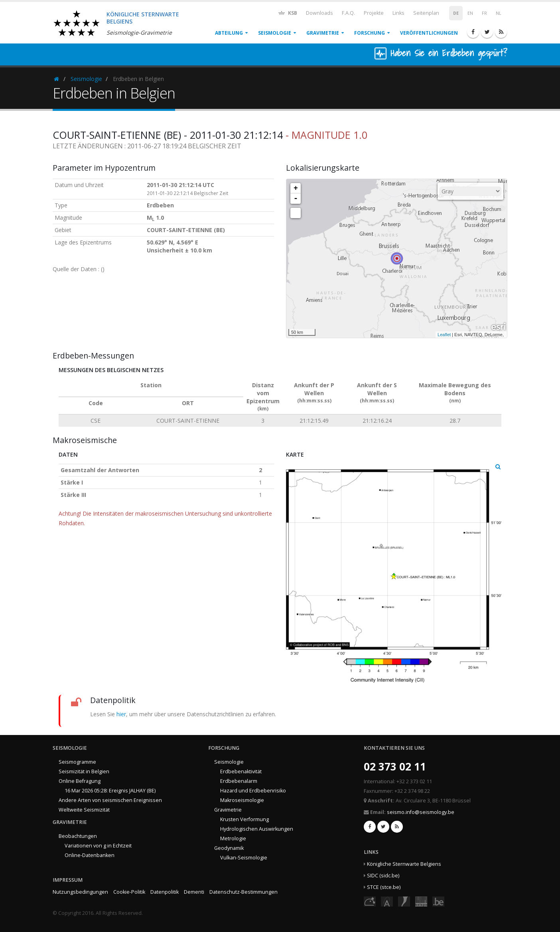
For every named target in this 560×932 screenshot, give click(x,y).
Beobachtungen (78, 836)
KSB (287, 13)
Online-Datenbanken (90, 855)
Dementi (194, 892)
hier (121, 714)
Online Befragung (80, 781)
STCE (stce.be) (384, 887)
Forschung (370, 33)
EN (470, 13)
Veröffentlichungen (429, 33)
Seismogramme (77, 762)
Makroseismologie (242, 800)
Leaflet (444, 335)
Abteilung (229, 33)
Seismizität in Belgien (84, 771)
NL (499, 13)
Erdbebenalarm (239, 781)
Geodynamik (229, 848)
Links (398, 13)
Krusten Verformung (245, 819)
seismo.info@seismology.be (421, 812)
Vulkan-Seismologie (244, 858)
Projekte (374, 13)
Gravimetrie (323, 33)
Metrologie (233, 838)
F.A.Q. (348, 13)
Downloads (319, 13)
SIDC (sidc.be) (383, 876)
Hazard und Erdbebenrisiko (253, 791)
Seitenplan (426, 13)
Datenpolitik (165, 892)
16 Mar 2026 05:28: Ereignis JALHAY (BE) (110, 791)
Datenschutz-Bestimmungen (244, 892)
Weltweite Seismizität (84, 810)
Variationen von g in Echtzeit (98, 846)
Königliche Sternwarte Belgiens (404, 864)
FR (484, 13)
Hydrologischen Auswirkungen (257, 829)
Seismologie (275, 33)
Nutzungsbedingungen (80, 892)
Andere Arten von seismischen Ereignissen (110, 800)
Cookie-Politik (129, 892)
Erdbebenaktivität (241, 771)
